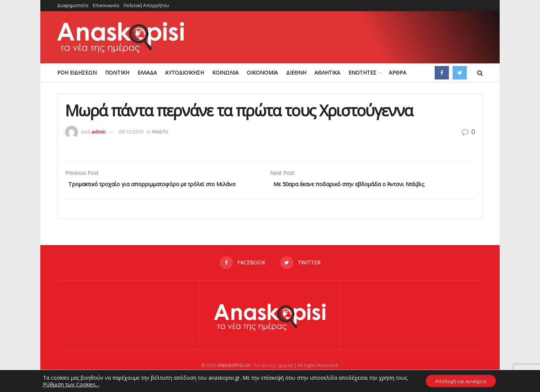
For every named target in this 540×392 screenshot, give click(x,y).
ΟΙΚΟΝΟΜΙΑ (262, 73)
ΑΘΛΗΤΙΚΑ (327, 73)
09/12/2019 (131, 132)
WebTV (160, 132)
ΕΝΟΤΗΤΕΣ (362, 73)
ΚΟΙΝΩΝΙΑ (225, 73)
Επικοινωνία (106, 5)
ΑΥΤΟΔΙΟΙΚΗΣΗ (184, 73)
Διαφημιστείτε (73, 5)
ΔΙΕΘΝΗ (296, 73)
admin (99, 132)
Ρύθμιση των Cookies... (67, 384)
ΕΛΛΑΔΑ (147, 73)
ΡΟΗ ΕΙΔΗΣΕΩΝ (77, 73)
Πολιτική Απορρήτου (146, 5)
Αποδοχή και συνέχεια (461, 380)
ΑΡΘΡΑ (398, 73)
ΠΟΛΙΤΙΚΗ (117, 73)
